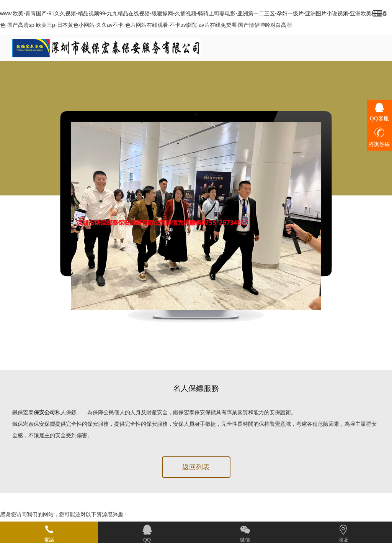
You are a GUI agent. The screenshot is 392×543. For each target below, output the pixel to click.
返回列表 (196, 467)
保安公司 (44, 412)
